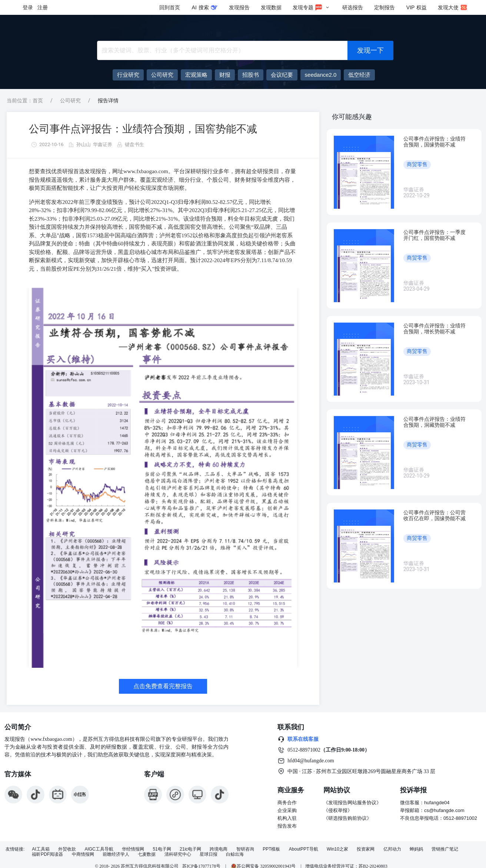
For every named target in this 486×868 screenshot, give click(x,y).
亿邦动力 (392, 849)
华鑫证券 (103, 144)
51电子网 (162, 849)
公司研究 (70, 100)
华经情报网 (133, 849)
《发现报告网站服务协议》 (352, 803)
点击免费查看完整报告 (163, 686)
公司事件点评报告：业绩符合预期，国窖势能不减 (143, 129)
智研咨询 (245, 849)
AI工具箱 (41, 849)
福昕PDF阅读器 (47, 854)
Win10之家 (337, 849)
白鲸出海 (235, 854)
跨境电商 (219, 849)
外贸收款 (67, 849)
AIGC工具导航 (99, 849)
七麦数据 (147, 854)
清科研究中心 (178, 854)
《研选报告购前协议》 (347, 818)
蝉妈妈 (416, 849)
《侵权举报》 (338, 810)
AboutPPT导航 (304, 849)
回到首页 (170, 7)
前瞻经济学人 (116, 854)
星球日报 (209, 854)
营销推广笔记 (445, 849)
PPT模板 (271, 849)
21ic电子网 (190, 849)
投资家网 (366, 849)
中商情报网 (83, 854)
